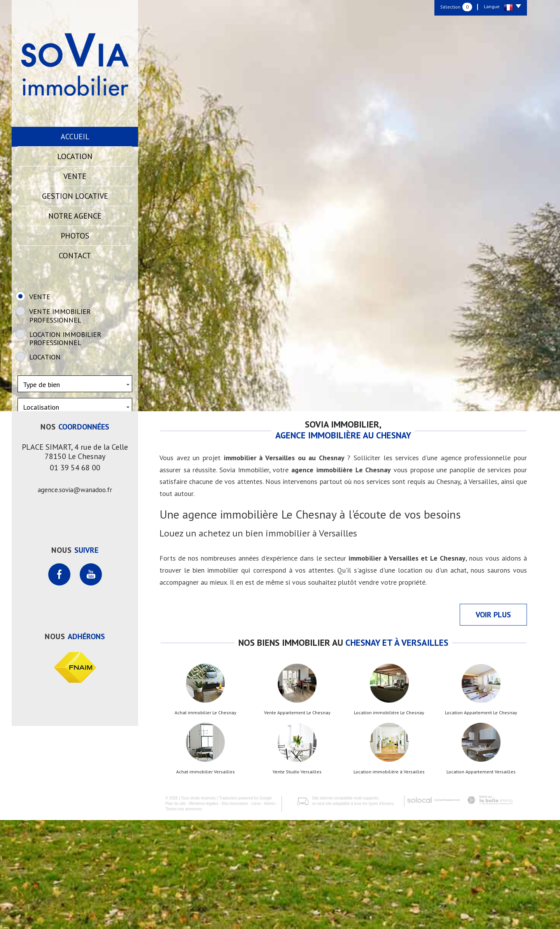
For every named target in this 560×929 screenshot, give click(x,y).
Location (75, 156)
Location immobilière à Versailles (389, 881)
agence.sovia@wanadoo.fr (75, 599)
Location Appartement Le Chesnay (481, 822)
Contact (75, 256)
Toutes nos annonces (184, 918)
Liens (256, 912)
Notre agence (75, 216)
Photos (75, 236)
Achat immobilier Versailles (206, 881)
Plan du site (175, 912)
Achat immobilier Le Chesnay (206, 822)
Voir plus (493, 724)
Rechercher (75, 475)
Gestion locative (75, 196)
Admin (269, 912)
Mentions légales (204, 912)
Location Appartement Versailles (481, 881)
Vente (75, 176)
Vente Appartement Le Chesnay (297, 822)
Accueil (75, 137)
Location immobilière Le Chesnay (389, 822)
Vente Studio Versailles (297, 881)
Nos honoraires (235, 912)
